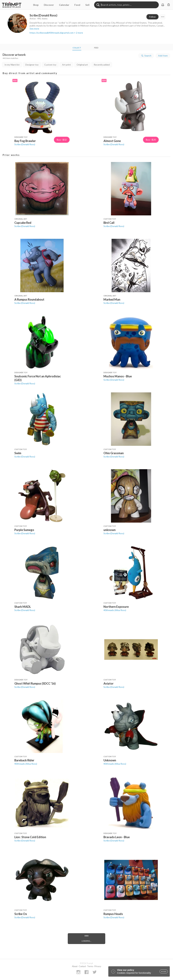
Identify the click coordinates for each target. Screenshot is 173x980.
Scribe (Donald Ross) (25, 144)
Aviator (108, 683)
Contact (82, 966)
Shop (36, 5)
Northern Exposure (116, 607)
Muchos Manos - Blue (118, 376)
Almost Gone (112, 141)
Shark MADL (23, 607)
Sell (87, 5)
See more (34, 28)
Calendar (64, 5)
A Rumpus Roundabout (29, 299)
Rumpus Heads (113, 914)
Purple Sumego (24, 530)
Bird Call (109, 223)
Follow (152, 17)
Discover (49, 5)
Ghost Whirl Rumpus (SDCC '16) (35, 683)
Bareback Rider (24, 760)
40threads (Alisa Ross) (115, 610)
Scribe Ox (21, 914)
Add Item (163, 56)
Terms (90, 966)
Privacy (98, 966)
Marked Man (112, 299)
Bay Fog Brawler (25, 141)
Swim (18, 453)
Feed (77, 5)
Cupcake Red (23, 223)
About (75, 966)
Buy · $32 (62, 140)
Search (146, 56)
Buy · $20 (151, 140)
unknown (110, 530)
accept (164, 971)
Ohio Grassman (114, 453)
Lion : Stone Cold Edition (30, 837)
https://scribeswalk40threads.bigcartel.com (52, 33)
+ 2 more (78, 33)
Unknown (110, 760)
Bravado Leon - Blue (117, 837)
